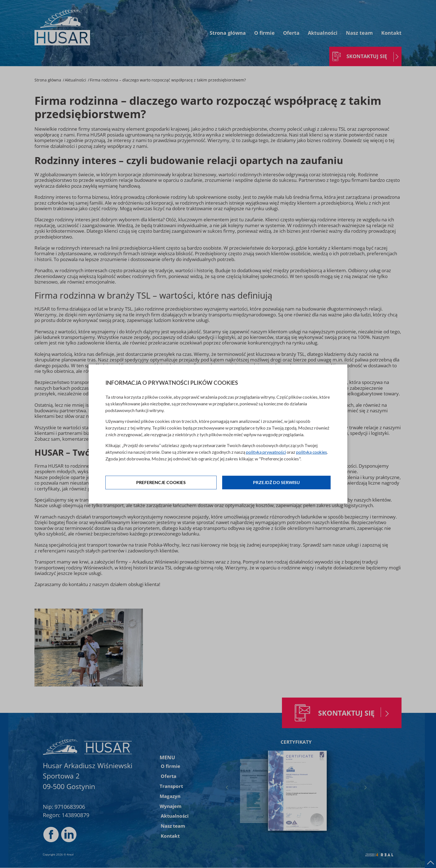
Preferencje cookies (161, 483)
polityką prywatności (266, 452)
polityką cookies (313, 452)
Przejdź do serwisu (276, 483)
